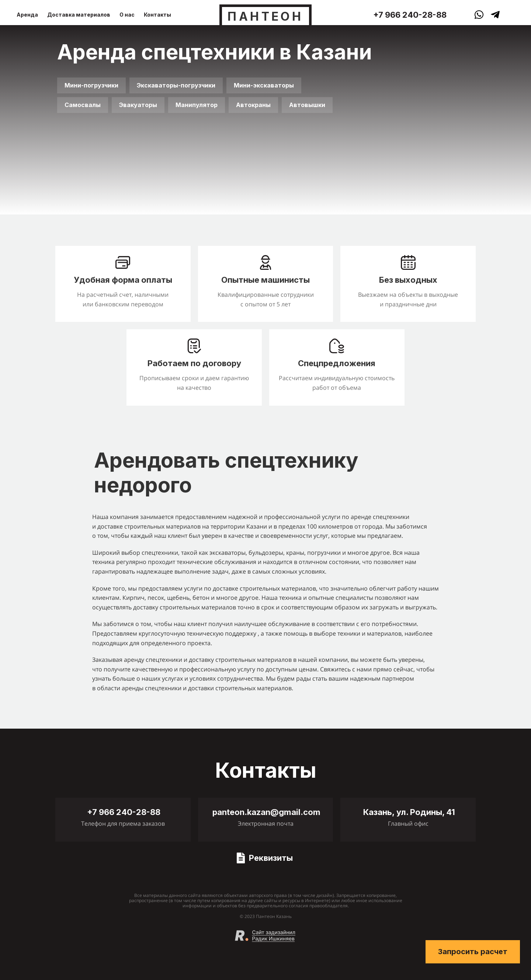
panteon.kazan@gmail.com (266, 812)
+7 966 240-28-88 (410, 15)
